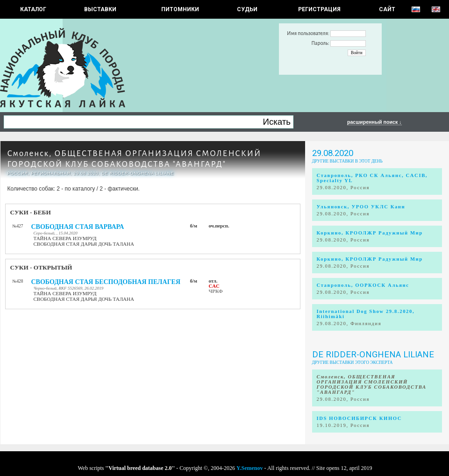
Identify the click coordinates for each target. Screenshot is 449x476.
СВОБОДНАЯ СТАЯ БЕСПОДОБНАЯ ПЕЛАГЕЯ (106, 282)
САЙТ (387, 9)
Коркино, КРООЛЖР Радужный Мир (370, 233)
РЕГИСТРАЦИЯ (319, 9)
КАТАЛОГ (33, 9)
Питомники (180, 9)
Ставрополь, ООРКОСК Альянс (363, 285)
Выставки (100, 9)
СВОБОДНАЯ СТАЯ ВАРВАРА (78, 227)
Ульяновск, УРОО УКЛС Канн (361, 207)
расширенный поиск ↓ (374, 122)
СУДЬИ (247, 9)
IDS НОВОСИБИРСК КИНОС (360, 418)
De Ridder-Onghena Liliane (373, 355)
